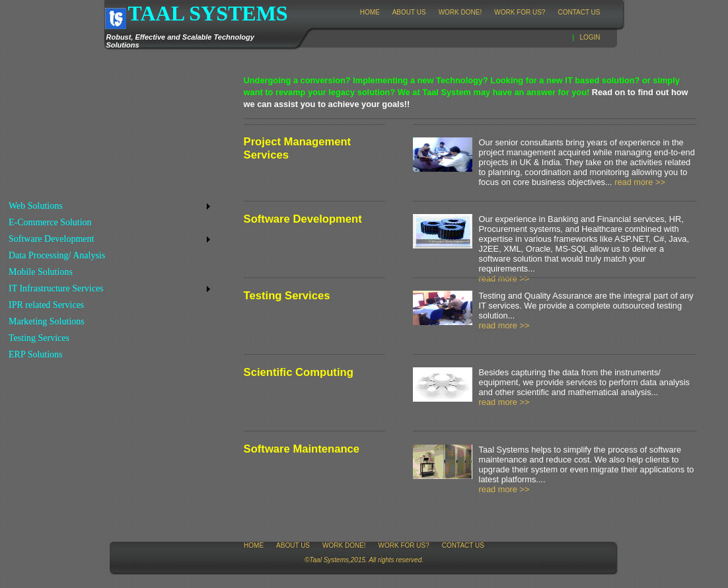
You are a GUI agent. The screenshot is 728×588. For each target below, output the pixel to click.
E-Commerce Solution (50, 222)
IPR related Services (46, 305)
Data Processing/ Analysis (57, 255)
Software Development (51, 239)
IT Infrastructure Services (56, 288)
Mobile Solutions (41, 272)
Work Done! (460, 12)
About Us (409, 12)
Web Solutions (36, 206)
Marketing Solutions (47, 321)
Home (370, 12)
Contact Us (579, 12)
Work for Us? (520, 12)
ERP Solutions (36, 354)
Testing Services (39, 338)
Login (590, 37)
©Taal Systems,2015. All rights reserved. (364, 560)
